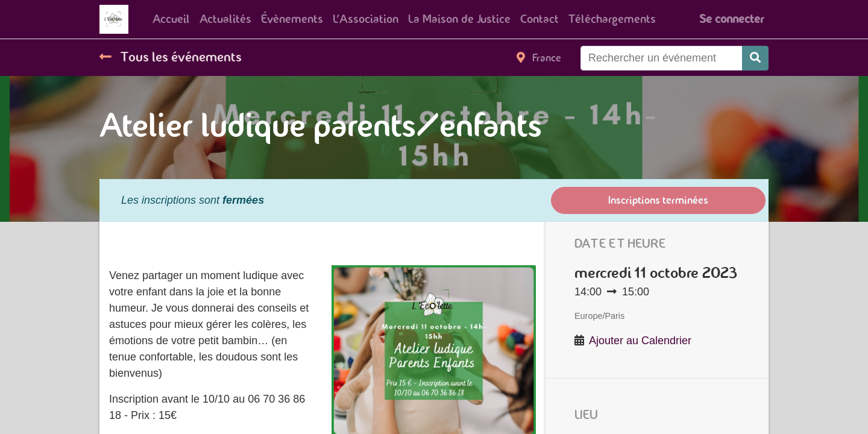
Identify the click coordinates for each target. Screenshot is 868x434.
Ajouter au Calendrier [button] (640, 341)
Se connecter (731, 19)
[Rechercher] (755, 58)
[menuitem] (171, 19)
